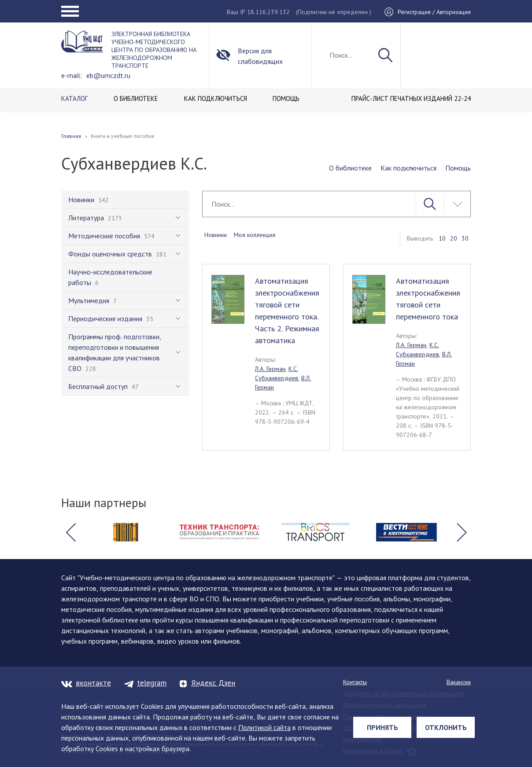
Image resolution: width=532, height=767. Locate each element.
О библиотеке (350, 168)
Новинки (216, 235)
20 (454, 238)
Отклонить (446, 727)
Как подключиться (408, 168)
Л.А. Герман (270, 369)
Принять (382, 727)
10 (442, 238)
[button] (70, 532)
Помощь (458, 168)
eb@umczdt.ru (108, 75)
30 (465, 238)
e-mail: (72, 75)
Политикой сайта (264, 727)
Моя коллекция (255, 235)
